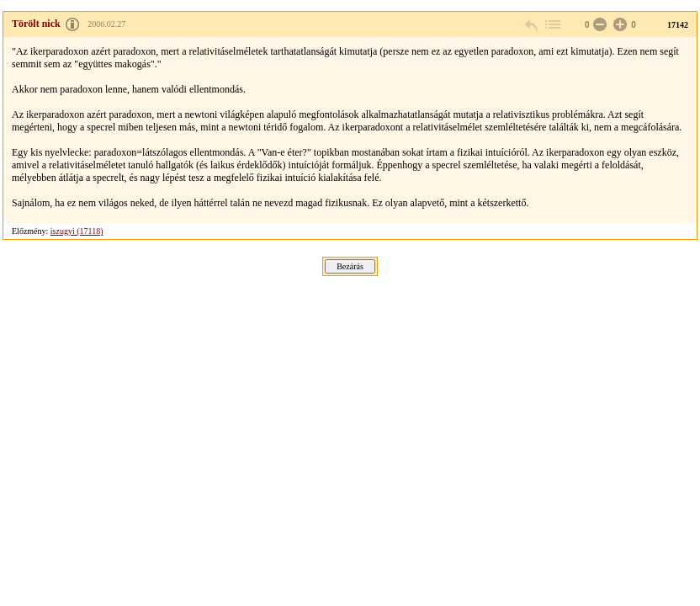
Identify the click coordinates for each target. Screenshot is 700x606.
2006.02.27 (106, 24)
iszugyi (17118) (77, 231)
